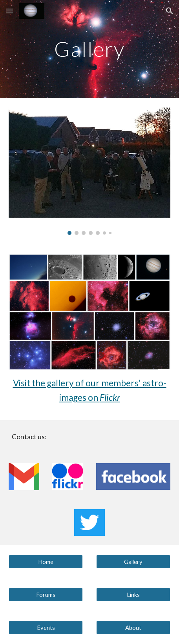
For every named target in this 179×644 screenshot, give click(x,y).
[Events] (46, 628)
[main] (90, 49)
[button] (9, 11)
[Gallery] (133, 562)
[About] (133, 628)
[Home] (46, 562)
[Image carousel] (90, 171)
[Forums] (46, 595)
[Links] (133, 595)
